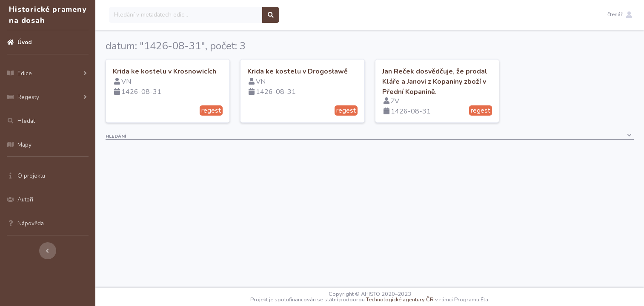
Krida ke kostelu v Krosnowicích (165, 71)
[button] (620, 15)
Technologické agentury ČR (400, 300)
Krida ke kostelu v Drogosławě (298, 71)
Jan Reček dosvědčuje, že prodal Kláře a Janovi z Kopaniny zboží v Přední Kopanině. (435, 82)
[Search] (186, 15)
